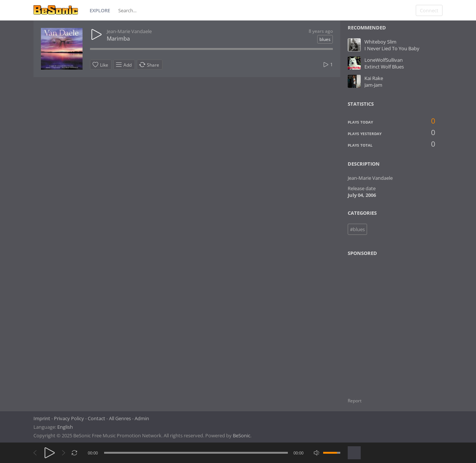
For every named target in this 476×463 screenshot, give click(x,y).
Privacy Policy (69, 418)
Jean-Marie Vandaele (129, 31)
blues (325, 39)
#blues (357, 229)
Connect (429, 10)
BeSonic (242, 435)
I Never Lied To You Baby (392, 48)
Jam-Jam (373, 85)
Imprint (42, 418)
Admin (142, 418)
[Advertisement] (384, 322)
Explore (100, 10)
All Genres (120, 418)
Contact (97, 418)
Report (355, 401)
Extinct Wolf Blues (384, 67)
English (65, 427)
